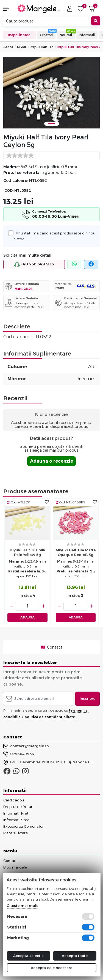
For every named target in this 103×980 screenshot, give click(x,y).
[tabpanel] (51, 93)
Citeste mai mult (22, 906)
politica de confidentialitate (50, 717)
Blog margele (15, 867)
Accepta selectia (28, 956)
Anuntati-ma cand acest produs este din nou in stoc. (54, 236)
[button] (9, 9)
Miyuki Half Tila (42, 47)
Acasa (8, 47)
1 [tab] (52, 124)
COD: (9, 190)
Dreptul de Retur (18, 807)
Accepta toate (75, 956)
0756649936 (19, 754)
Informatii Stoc (16, 820)
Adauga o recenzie (51, 461)
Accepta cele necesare (51, 968)
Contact (51, 647)
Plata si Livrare (16, 833)
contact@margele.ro (26, 746)
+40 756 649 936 (34, 264)
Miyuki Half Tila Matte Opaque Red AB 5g (76, 552)
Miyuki (22, 47)
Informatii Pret (16, 813)
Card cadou (14, 800)
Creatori (46, 35)
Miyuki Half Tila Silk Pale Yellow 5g (27, 552)
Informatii (87, 35)
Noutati (66, 35)
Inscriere (87, 698)
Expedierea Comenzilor (23, 826)
